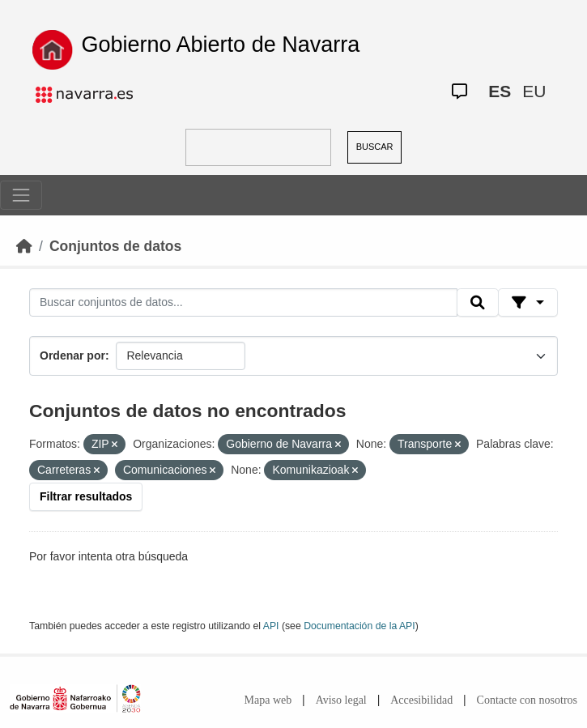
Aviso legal (341, 700)
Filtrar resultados (86, 496)
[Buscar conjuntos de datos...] (243, 303)
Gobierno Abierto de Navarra (221, 45)
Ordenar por (72, 355)
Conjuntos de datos (115, 246)
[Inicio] (24, 246)
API (271, 626)
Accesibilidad (421, 700)
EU (534, 91)
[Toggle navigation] (21, 195)
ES (500, 91)
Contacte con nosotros (527, 700)
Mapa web (268, 700)
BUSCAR (375, 147)
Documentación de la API (359, 626)
